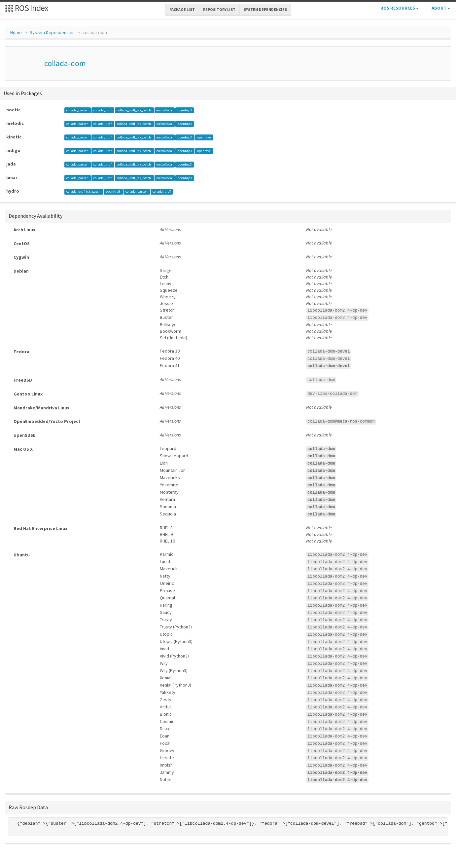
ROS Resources (400, 8)
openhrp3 (185, 110)
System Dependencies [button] (265, 9)
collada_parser (77, 110)
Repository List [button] (219, 9)
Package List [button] (182, 9)
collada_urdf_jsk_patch (134, 110)
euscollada (165, 110)
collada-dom (65, 63)
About (441, 8)
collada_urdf (103, 110)
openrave (204, 137)
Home (16, 32)
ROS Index (27, 8)
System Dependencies (52, 32)
